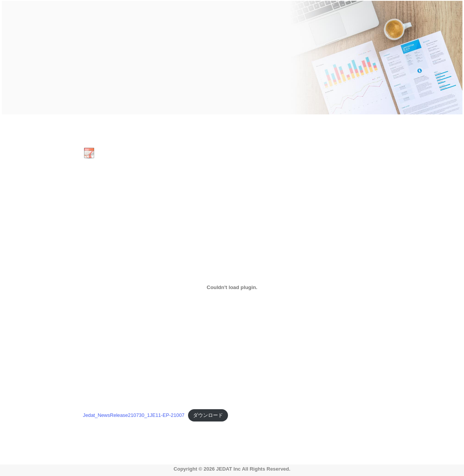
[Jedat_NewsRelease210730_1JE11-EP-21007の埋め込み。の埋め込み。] (232, 287)
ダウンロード (208, 415)
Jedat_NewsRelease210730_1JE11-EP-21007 (134, 415)
